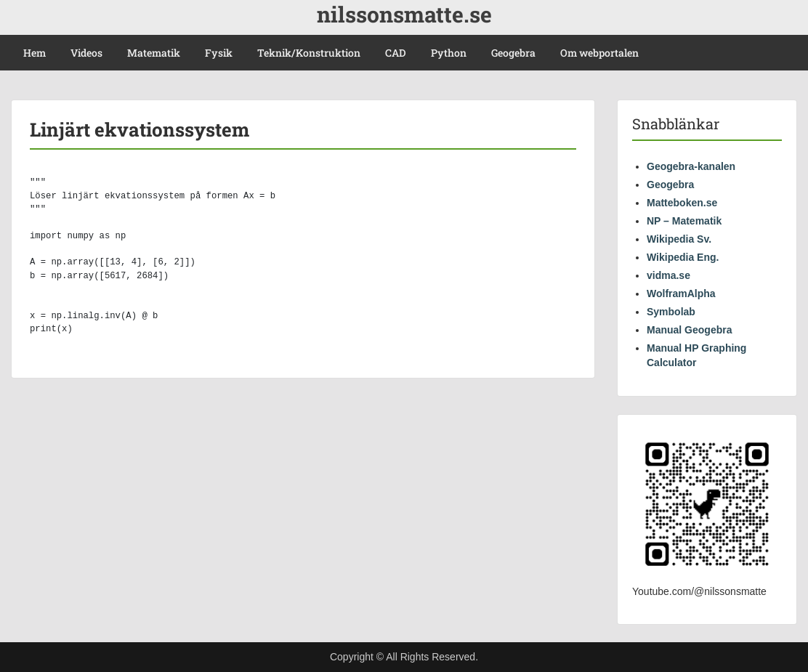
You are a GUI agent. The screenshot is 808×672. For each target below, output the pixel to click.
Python (449, 53)
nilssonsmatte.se (404, 14)
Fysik (219, 53)
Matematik (154, 53)
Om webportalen (599, 53)
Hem (35, 53)
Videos (86, 53)
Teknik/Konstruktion (309, 53)
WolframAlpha (681, 294)
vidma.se (668, 275)
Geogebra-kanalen (691, 166)
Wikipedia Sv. (679, 239)
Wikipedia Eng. (683, 257)
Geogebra (513, 53)
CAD (396, 53)
